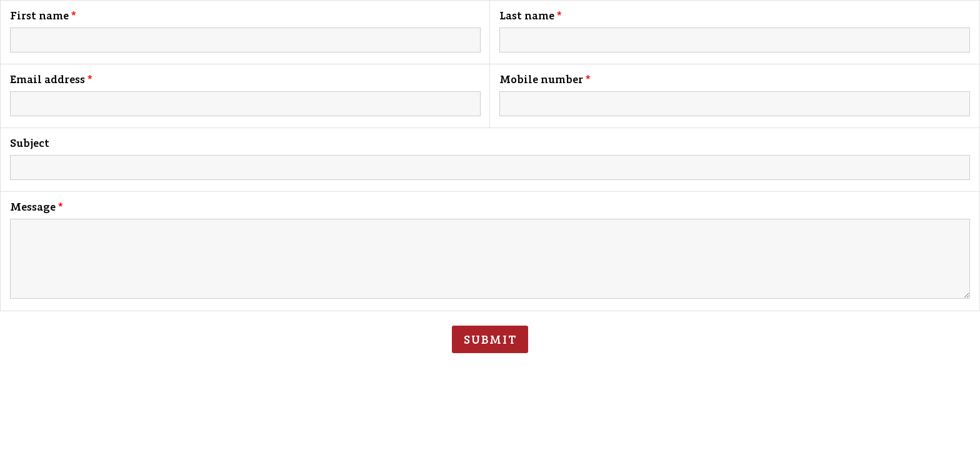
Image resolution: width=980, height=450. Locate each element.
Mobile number (541, 79)
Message (33, 207)
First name (39, 16)
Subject (30, 143)
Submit (490, 340)
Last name (527, 16)
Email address (47, 79)
